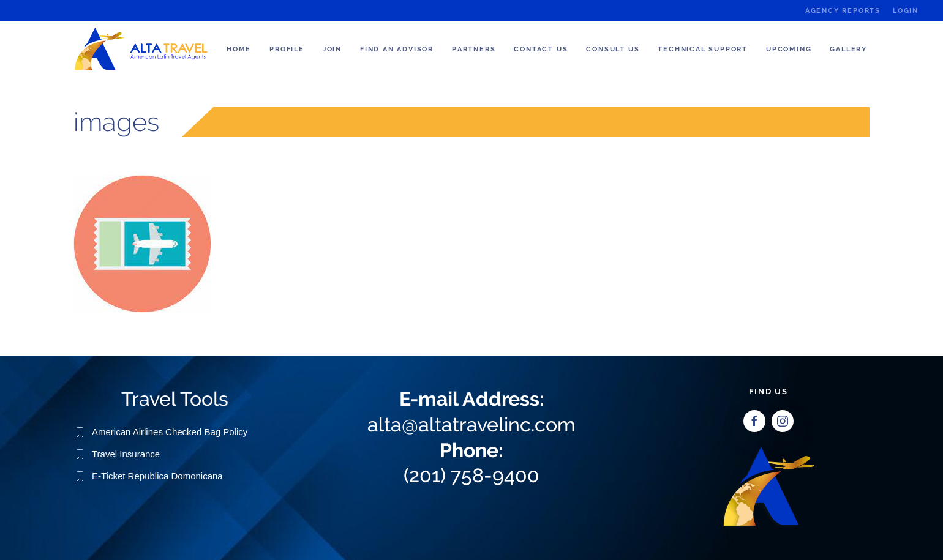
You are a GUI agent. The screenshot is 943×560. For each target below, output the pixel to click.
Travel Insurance (126, 453)
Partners (474, 49)
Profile (287, 49)
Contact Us (541, 49)
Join (332, 49)
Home (239, 49)
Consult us (613, 49)
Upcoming (789, 49)
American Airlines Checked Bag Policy (170, 431)
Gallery (848, 49)
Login (906, 11)
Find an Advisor (397, 49)
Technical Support (703, 49)
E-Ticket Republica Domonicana (157, 475)
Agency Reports (843, 11)
